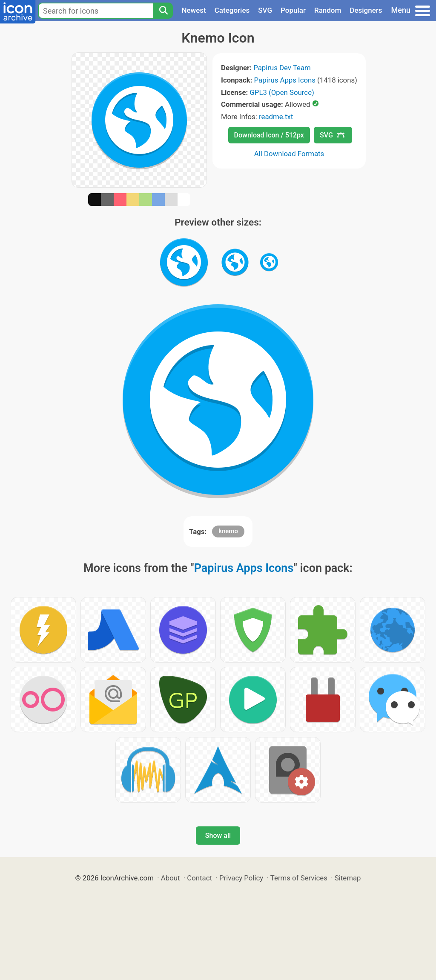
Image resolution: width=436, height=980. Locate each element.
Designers (366, 10)
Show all (218, 836)
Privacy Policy (241, 878)
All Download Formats (289, 154)
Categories (232, 10)
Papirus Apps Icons (285, 80)
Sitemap (348, 878)
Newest (194, 10)
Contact (199, 878)
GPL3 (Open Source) (282, 92)
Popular (293, 10)
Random (328, 10)
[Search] (163, 11)
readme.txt (276, 117)
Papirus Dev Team (282, 68)
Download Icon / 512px (269, 135)
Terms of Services (299, 878)
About (171, 878)
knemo (228, 531)
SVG (265, 10)
